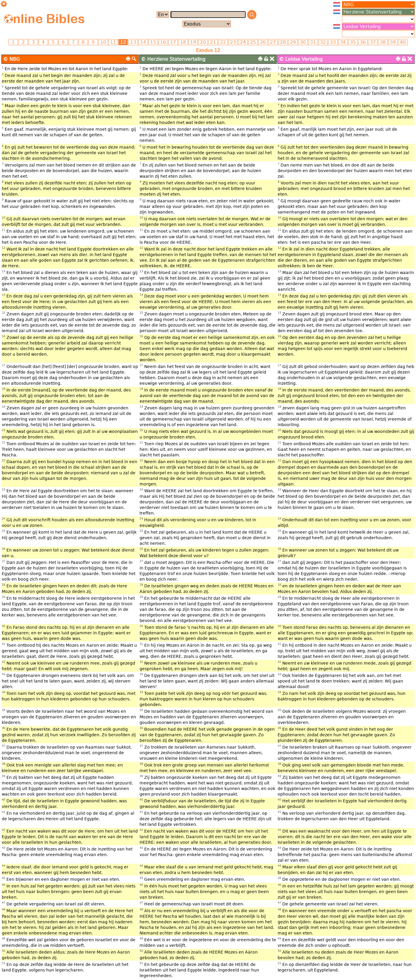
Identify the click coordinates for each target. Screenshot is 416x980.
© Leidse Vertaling (301, 59)
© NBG (11, 59)
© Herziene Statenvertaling (173, 59)
